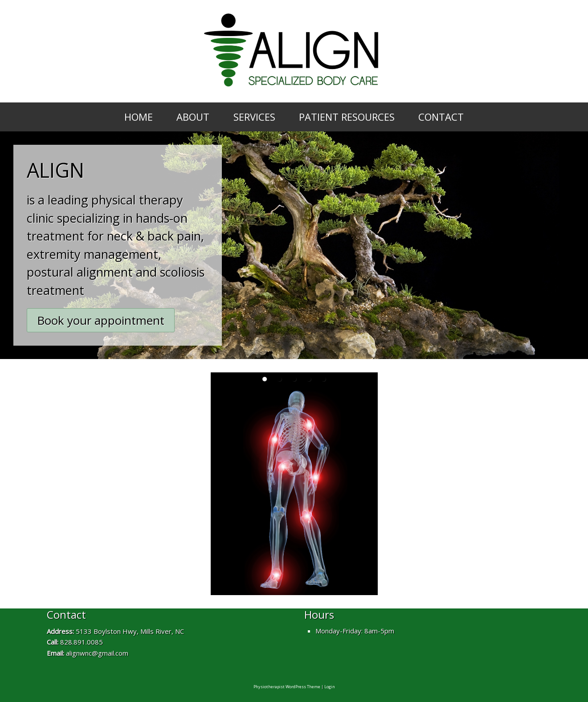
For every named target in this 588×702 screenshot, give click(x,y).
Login (330, 687)
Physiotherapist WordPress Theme (287, 687)
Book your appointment (101, 320)
